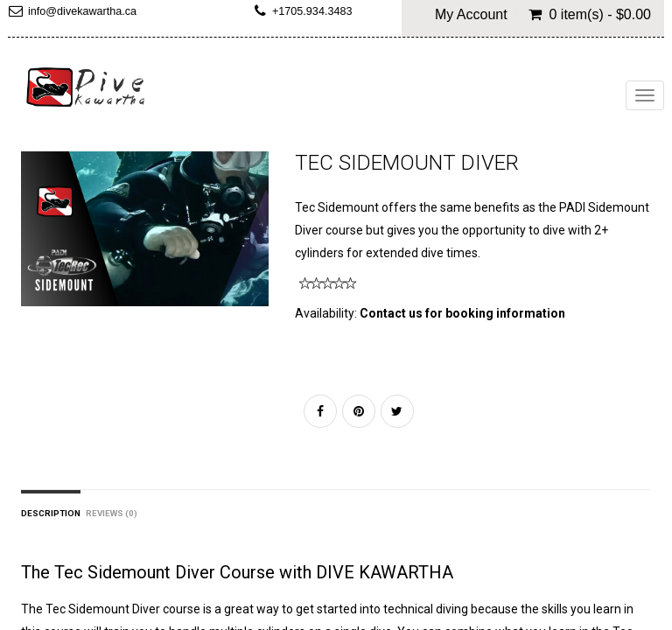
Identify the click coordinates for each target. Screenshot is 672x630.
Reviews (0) (112, 513)
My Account (471, 15)
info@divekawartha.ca (82, 11)
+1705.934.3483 (312, 11)
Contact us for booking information (462, 313)
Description (51, 513)
